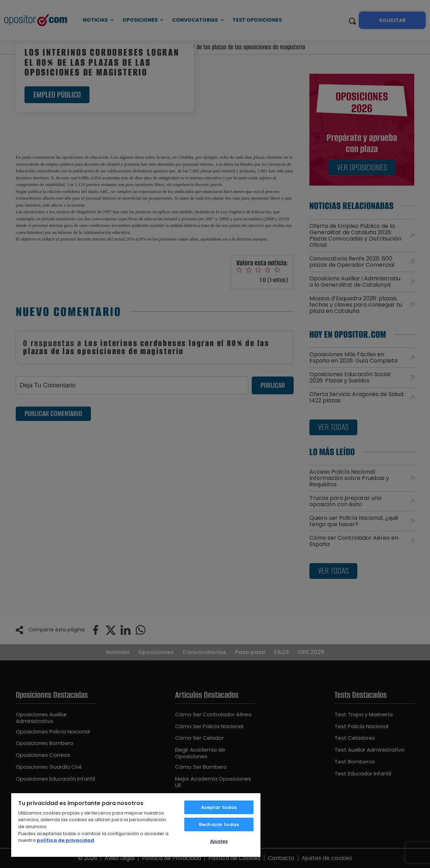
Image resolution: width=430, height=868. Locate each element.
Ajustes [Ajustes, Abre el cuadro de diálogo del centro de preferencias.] (219, 841)
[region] (136, 825)
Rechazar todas (219, 824)
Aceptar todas (219, 807)
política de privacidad (65, 840)
